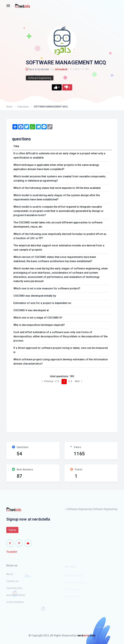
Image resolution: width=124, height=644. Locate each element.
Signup (12, 532)
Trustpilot (12, 554)
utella (86, 635)
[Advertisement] (67, 407)
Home (9, 107)
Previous (47, 381)
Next (79, 381)
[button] (57, 87)
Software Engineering (40, 78)
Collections (23, 107)
